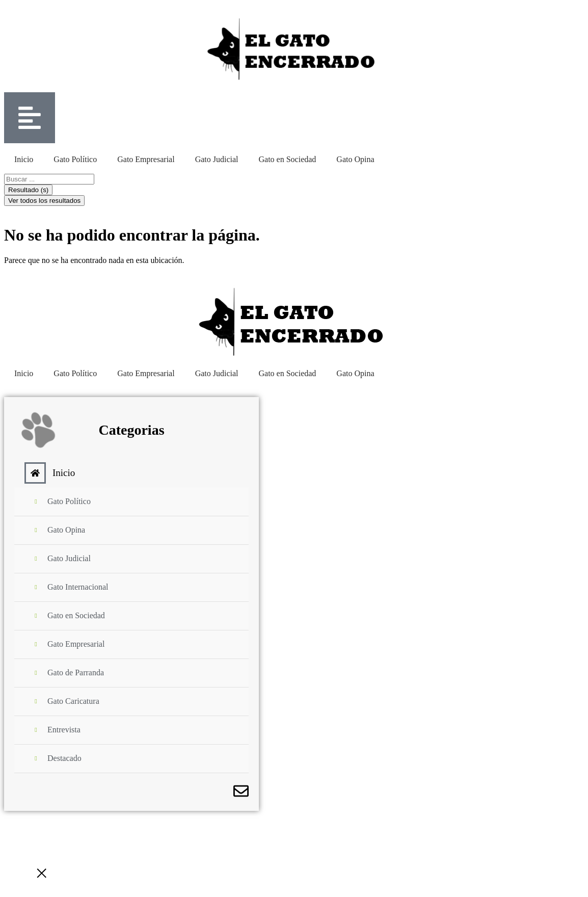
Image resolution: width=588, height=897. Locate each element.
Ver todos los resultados (44, 201)
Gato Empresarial (146, 159)
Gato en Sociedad (288, 159)
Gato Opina (355, 159)
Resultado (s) (28, 190)
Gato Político (75, 159)
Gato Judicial (217, 159)
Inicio (24, 159)
